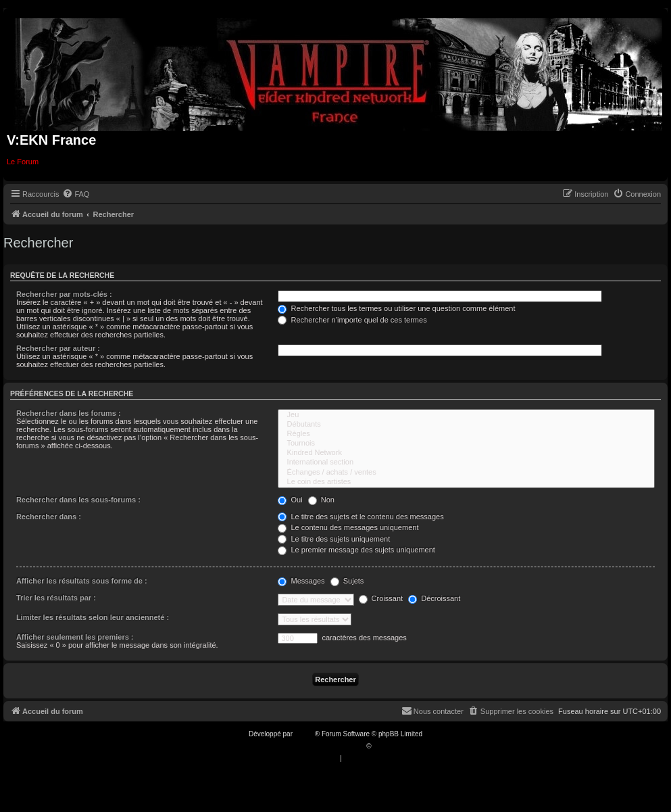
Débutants (466, 425)
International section (466, 462)
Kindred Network (466, 453)
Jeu (466, 415)
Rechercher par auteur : (58, 348)
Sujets (347, 581)
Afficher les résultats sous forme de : (82, 581)
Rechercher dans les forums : (69, 413)
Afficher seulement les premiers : (75, 637)
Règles (466, 434)
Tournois (466, 444)
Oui (290, 500)
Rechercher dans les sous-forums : (78, 500)
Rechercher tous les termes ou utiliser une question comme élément (396, 308)
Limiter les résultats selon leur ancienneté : (93, 617)
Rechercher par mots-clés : (64, 294)
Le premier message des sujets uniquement (356, 550)
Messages (301, 581)
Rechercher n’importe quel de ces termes (352, 320)
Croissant (381, 598)
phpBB (305, 734)
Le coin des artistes (466, 482)
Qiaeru (383, 746)
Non (321, 500)
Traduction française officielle (321, 746)
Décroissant (434, 598)
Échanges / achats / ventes (466, 473)
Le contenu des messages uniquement (348, 527)
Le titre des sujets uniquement (334, 539)
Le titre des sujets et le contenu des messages (361, 517)
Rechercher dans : (49, 517)
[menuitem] (76, 194)
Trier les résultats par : (56, 598)
